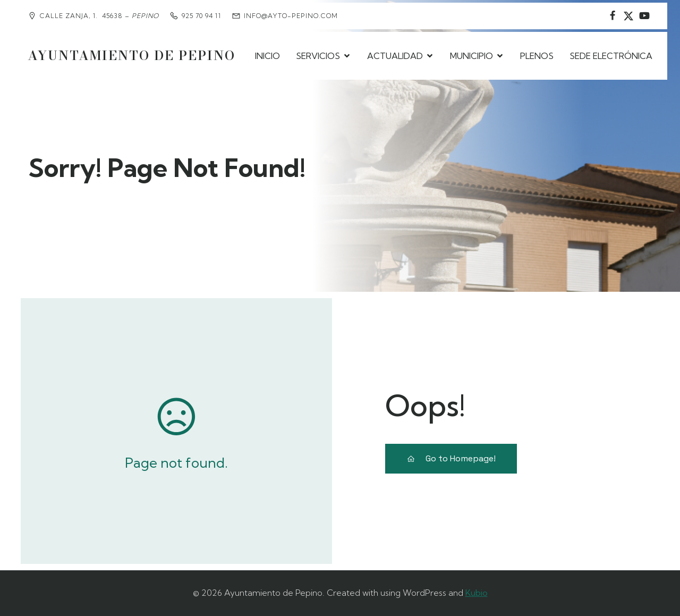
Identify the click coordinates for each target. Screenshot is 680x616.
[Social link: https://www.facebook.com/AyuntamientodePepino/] (613, 16)
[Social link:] (644, 16)
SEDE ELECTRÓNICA (611, 56)
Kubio (477, 593)
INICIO (267, 56)
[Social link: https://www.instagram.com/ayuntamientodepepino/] (628, 16)
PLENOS (537, 56)
